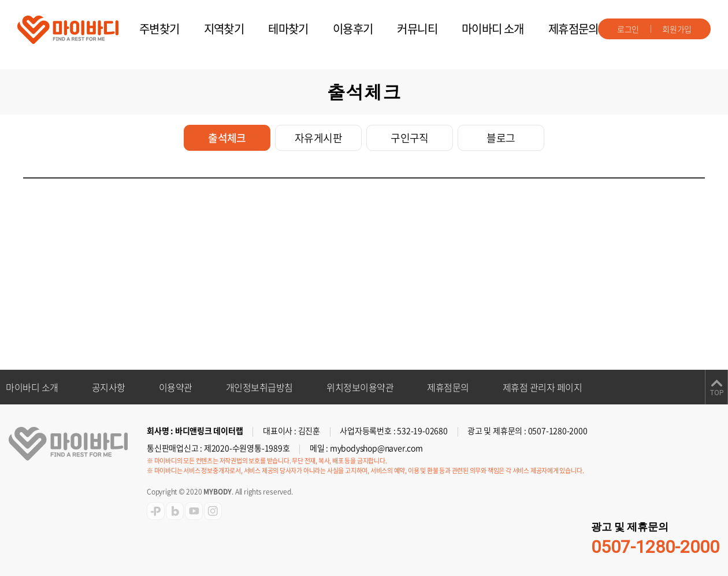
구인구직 (410, 138)
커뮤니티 (417, 29)
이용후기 (353, 29)
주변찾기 (159, 29)
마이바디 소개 (493, 29)
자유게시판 (318, 138)
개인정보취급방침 (259, 387)
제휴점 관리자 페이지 (543, 387)
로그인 (628, 29)
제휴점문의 (573, 29)
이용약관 (176, 387)
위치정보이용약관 (360, 387)
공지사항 (109, 387)
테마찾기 (288, 29)
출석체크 (227, 138)
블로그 (501, 138)
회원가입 (677, 29)
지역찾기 (224, 29)
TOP (717, 393)
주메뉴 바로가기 (0, 0)
